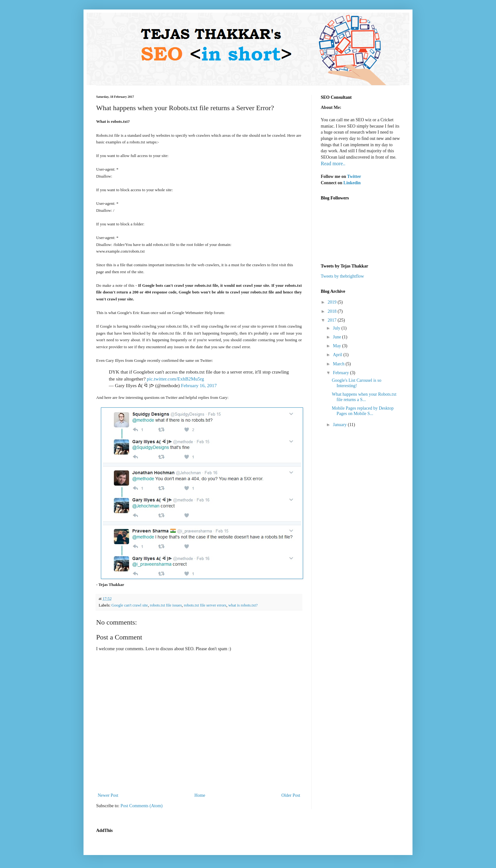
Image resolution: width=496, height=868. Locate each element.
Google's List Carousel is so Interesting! (357, 383)
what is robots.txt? (243, 605)
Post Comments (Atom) (142, 806)
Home (200, 795)
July (337, 328)
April (338, 355)
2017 (333, 320)
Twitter (354, 176)
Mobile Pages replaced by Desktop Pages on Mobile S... (363, 411)
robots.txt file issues (166, 605)
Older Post (291, 795)
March (339, 364)
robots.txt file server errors (205, 605)
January (340, 425)
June (337, 337)
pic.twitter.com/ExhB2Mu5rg (175, 379)
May (337, 346)
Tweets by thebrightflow (342, 276)
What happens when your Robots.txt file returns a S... (364, 397)
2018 (333, 311)
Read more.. (333, 164)
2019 (333, 302)
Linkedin (352, 183)
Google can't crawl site (130, 605)
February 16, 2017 (199, 385)
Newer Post (108, 795)
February (341, 373)
